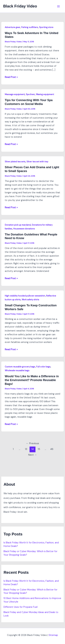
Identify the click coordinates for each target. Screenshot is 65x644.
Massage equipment (15, 94)
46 (52, 449)
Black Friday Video (20, 6)
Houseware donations (24, 229)
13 (26, 449)
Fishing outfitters (30, 27)
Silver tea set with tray (37, 162)
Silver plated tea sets (15, 162)
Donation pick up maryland (18, 225)
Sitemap (53, 635)
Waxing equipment (45, 94)
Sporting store (46, 27)
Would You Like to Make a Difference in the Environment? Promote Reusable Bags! (32, 380)
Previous (32, 443)
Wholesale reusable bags (17, 370)
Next (33, 455)
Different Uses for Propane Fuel (21, 607)
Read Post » (11, 77)
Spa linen (30, 94)
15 (39, 449)
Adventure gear (12, 27)
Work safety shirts (30, 300)
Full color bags (43, 367)
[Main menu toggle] (58, 6)
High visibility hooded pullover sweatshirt (25, 296)
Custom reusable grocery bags (20, 367)
